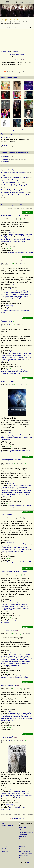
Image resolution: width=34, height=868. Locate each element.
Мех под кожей (7, 737)
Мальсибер (27, 492)
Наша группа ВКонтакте (26, 858)
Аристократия (20, 505)
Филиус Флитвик (13, 715)
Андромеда (4, 157)
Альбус (8, 287)
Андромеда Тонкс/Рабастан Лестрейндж (13, 192)
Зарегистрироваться (8, 825)
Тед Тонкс (4, 145)
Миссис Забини (18, 438)
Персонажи (14, 51)
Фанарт (17, 27)
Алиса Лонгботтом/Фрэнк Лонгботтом (20, 549)
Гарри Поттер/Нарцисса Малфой (17, 357)
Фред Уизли (16, 608)
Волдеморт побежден (27, 252)
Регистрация (29, 2)
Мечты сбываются (8, 685)
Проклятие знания (8, 630)
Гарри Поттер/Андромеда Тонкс (10, 182)
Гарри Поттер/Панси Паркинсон (18, 354)
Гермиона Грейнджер (15, 605)
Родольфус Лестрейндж (16, 544)
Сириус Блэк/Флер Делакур (17, 654)
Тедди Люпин (18, 548)
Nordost (7, 231)
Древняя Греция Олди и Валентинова (17, 159)
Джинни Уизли (5, 439)
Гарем (18, 374)
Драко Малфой (5, 793)
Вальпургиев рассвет (10, 260)
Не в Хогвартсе (17, 309)
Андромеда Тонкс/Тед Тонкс (9, 170)
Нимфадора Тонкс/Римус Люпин (22, 546)
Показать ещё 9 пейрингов (17, 201)
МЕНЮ (7, 2)
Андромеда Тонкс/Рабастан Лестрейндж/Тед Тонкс (16, 195)
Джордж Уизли (24, 608)
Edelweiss (8, 430)
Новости (3, 27)
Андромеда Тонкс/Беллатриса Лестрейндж (14, 177)
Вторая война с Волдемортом (10, 452)
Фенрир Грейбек (19, 797)
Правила (21, 849)
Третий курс (11, 808)
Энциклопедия (29, 27)
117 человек (26, 72)
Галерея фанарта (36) (17, 130)
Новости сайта (23, 856)
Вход (21, 2)
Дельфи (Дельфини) (7, 548)
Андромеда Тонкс (24, 241)
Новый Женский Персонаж (9, 610)
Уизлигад (4, 372)
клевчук (13, 710)
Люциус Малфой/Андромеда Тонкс (11, 175)
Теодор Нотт (10, 438)
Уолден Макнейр (15, 793)
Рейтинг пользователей (26, 832)
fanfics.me (29, 862)
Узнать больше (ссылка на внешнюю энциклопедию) (14, 67)
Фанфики (10, 27)
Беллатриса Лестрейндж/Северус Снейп (21, 291)
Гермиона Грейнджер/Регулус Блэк (19, 434)
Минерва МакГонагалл (25, 715)
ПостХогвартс (11, 252)
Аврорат (9, 370)
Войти (4, 823)
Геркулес (10, 162)
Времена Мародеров (22, 372)
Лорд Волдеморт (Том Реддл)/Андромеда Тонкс (15, 185)
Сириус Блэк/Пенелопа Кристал (10, 293)
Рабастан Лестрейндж (17, 492)
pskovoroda (8, 350)
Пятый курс (24, 676)
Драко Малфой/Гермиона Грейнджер (12, 660)
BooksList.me (6, 849)
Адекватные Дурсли (13, 621)
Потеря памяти (26, 450)
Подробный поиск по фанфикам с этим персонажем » (20, 209)
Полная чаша (6, 515)
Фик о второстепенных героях (16, 507)
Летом (18, 252)
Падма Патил (27, 544)
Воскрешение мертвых (14, 450)
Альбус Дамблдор (6, 296)
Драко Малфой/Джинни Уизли (21, 294)
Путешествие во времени (8, 374)
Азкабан (9, 309)
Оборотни (18, 808)
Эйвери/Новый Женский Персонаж (18, 489)
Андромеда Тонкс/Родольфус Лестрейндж (14, 172)
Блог (22, 27)
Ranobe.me (5, 851)
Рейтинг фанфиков (24, 830)
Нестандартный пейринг (20, 370)
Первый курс (23, 621)
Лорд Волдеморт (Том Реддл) (17, 713)
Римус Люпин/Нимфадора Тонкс (11, 665)
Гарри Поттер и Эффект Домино (14, 571)
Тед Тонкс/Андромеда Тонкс (22, 663)
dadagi (7, 599)
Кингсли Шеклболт (12, 241)
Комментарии (23, 834)
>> (13, 285)
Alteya (7, 482)
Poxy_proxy (14, 287)
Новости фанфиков (25, 828)
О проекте (22, 847)
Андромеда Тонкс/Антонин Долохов (12, 180)
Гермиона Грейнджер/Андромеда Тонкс (13, 190)
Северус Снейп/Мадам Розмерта (18, 234)
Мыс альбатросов (8, 381)
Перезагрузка (6, 321)
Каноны (21, 839)
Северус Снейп (28, 438)
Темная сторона (13, 311)
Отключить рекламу (17, 819)
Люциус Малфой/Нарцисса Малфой (12, 491)
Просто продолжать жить (11, 460)
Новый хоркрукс (24, 452)
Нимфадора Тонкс (6, 138)
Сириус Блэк (21, 603)
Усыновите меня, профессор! (13, 215)
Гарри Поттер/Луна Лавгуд (24, 658)
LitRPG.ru (4, 847)
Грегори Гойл (9, 797)
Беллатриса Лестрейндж (8, 717)
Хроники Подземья (13, 157)
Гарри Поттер (10, 232)
